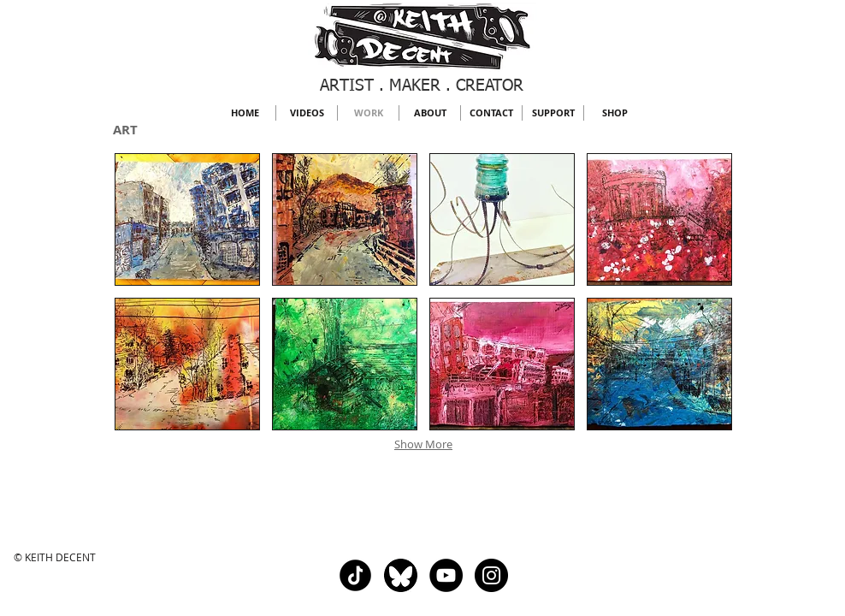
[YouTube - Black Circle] (446, 575)
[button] (187, 219)
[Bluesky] (401, 575)
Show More (423, 444)
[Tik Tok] (355, 575)
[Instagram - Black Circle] (491, 575)
